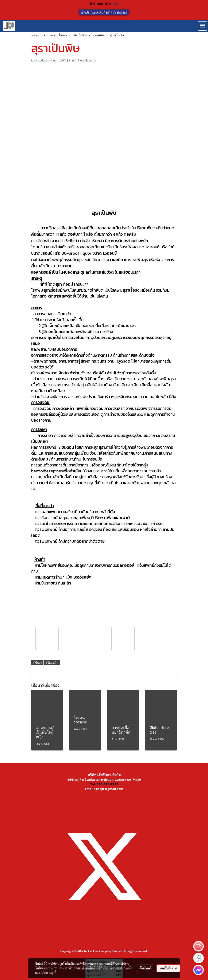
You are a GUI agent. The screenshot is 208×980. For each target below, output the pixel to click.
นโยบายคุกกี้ (49, 973)
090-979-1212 (107, 4)
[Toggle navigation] (203, 26)
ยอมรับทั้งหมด (168, 968)
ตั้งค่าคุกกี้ (145, 968)
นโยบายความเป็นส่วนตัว (117, 968)
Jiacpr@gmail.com (109, 789)
